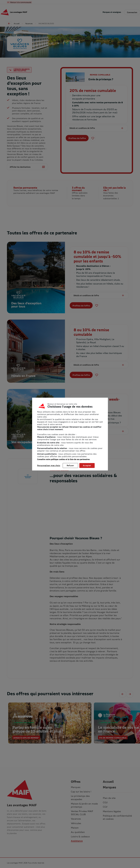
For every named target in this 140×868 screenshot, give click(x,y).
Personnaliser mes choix (49, 465)
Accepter (87, 465)
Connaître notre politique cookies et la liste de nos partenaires (63, 459)
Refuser (70, 465)
